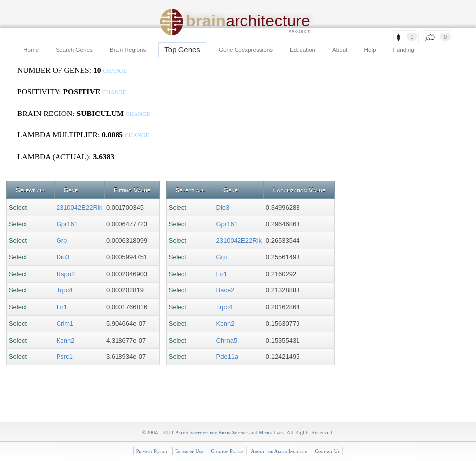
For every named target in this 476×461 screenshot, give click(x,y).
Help (370, 49)
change (115, 71)
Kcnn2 (66, 340)
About (340, 49)
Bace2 (225, 290)
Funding (404, 49)
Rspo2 (66, 274)
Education (302, 49)
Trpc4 (65, 290)
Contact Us (327, 451)
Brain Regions (128, 49)
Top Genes (182, 49)
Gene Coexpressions (246, 49)
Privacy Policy (152, 451)
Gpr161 (67, 224)
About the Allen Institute (279, 451)
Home (31, 49)
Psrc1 (65, 357)
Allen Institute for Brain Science (211, 432)
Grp (62, 241)
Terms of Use (189, 451)
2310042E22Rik (80, 207)
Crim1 (65, 323)
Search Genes (74, 49)
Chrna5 (227, 340)
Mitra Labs (271, 432)
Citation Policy (227, 451)
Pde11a (227, 357)
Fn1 (62, 307)
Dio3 (63, 257)
